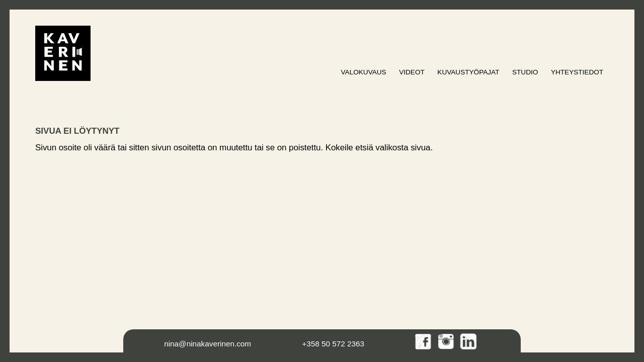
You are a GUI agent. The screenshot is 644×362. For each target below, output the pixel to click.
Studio (525, 72)
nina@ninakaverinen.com (208, 344)
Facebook (424, 342)
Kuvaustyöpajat (468, 72)
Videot (412, 72)
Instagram (447, 342)
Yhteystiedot (577, 72)
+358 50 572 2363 (333, 344)
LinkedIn (469, 342)
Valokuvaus (364, 72)
